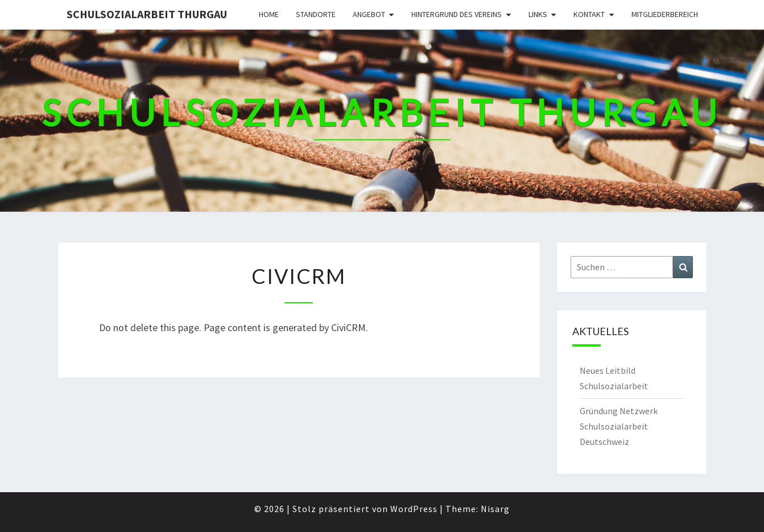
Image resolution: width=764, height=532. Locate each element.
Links (538, 14)
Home (269, 14)
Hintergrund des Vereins (457, 14)
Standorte (316, 14)
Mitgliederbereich (665, 14)
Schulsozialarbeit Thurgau (147, 14)
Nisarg (495, 509)
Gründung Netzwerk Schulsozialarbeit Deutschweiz (619, 426)
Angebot (369, 14)
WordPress (414, 509)
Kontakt (589, 14)
